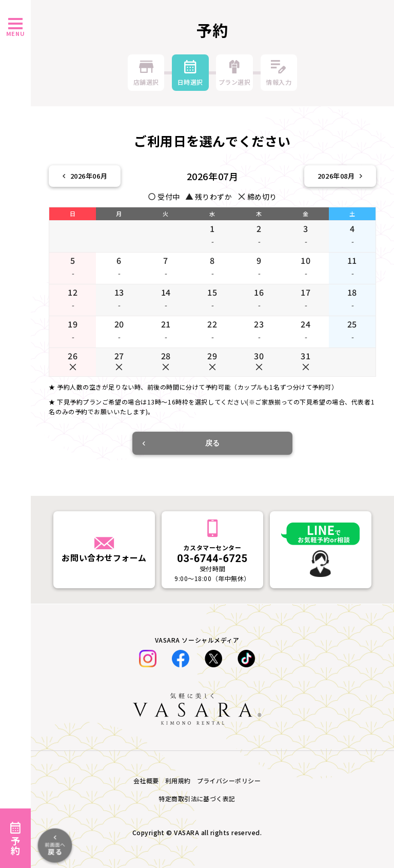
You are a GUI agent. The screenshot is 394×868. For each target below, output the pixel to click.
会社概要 (146, 780)
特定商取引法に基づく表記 (197, 798)
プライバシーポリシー (229, 780)
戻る (181, 443)
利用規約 (178, 780)
